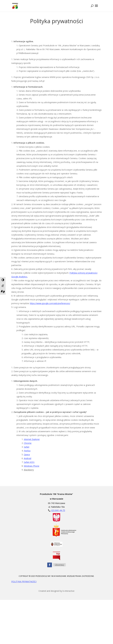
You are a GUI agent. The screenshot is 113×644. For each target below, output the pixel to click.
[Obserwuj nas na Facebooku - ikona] (50, 565)
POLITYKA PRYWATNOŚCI (24, 582)
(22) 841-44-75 (58, 510)
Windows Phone (32, 466)
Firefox (27, 451)
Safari (27, 447)
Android (28, 458)
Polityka (73, 273)
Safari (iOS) (29, 462)
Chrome (28, 443)
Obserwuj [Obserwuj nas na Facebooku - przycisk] (59, 565)
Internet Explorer (32, 439)
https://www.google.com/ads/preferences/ (50, 303)
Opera (27, 455)
